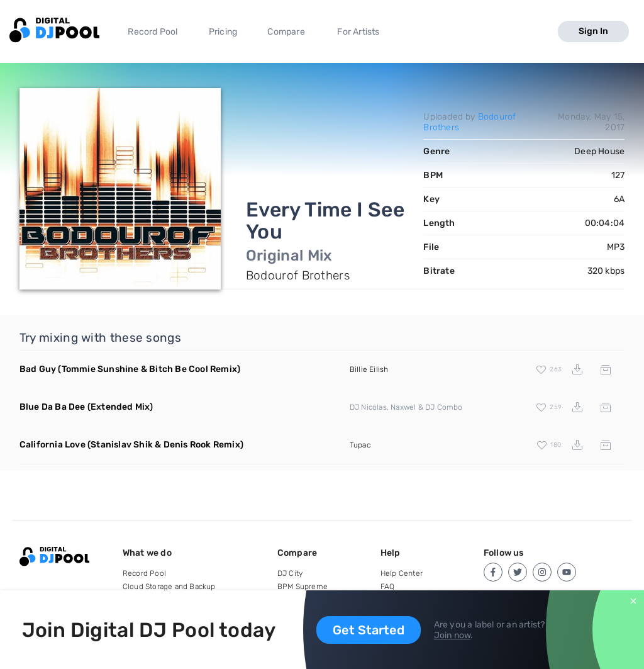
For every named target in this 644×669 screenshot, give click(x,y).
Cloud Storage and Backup (169, 587)
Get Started (369, 630)
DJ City (290, 573)
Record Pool (153, 32)
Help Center (402, 573)
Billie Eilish (369, 369)
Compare (286, 32)
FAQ (388, 587)
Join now (452, 635)
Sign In (593, 31)
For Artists (358, 32)
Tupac (360, 445)
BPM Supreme (303, 587)
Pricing (223, 32)
